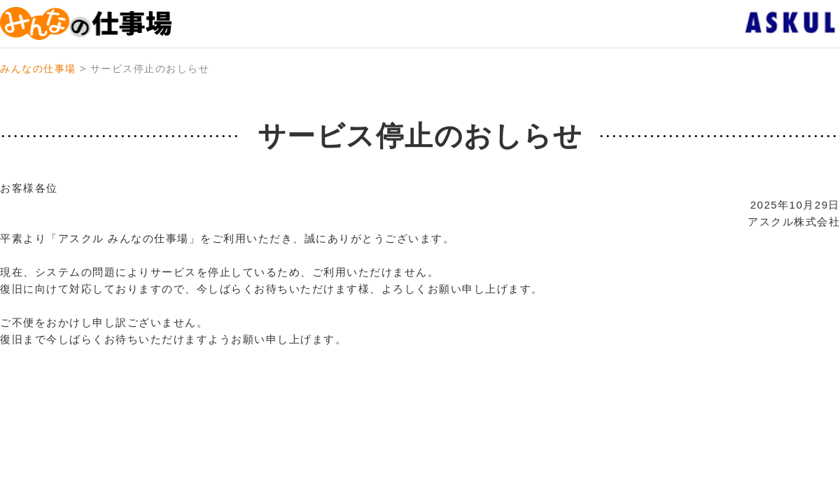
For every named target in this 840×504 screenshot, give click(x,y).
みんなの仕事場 (38, 69)
